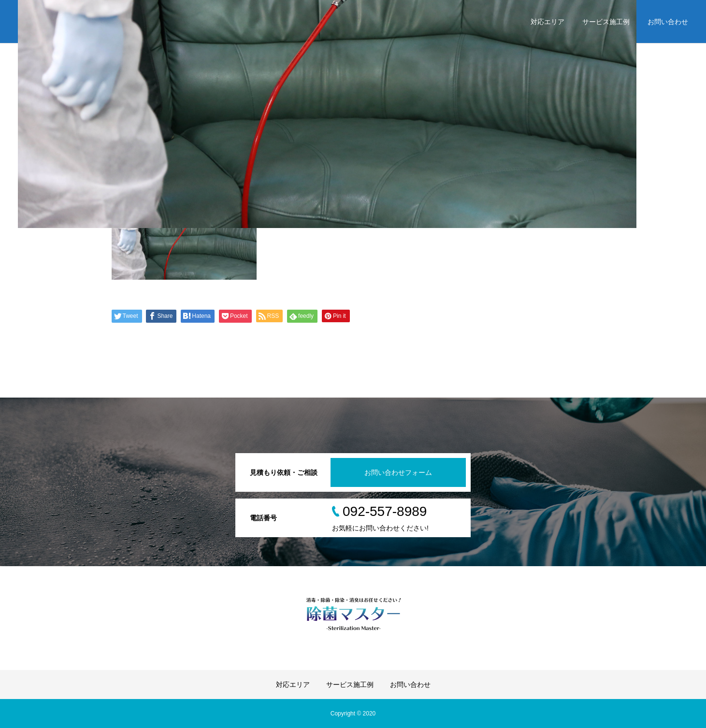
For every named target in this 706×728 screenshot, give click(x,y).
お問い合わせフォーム (398, 472)
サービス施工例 (606, 22)
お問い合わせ (668, 22)
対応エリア (548, 22)
